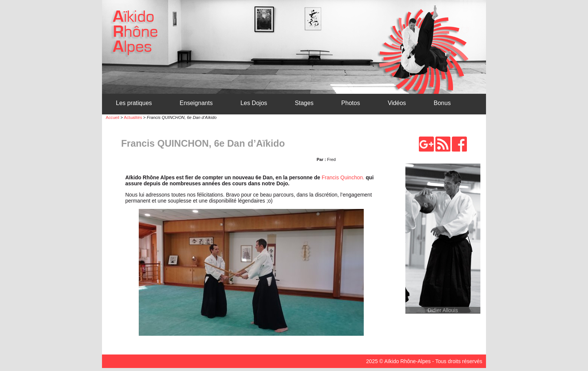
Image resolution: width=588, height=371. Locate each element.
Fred (331, 159)
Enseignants (196, 103)
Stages (304, 103)
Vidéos (397, 103)
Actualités (133, 117)
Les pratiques (134, 103)
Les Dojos (254, 103)
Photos (351, 103)
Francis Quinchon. (343, 177)
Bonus (442, 103)
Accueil (112, 117)
